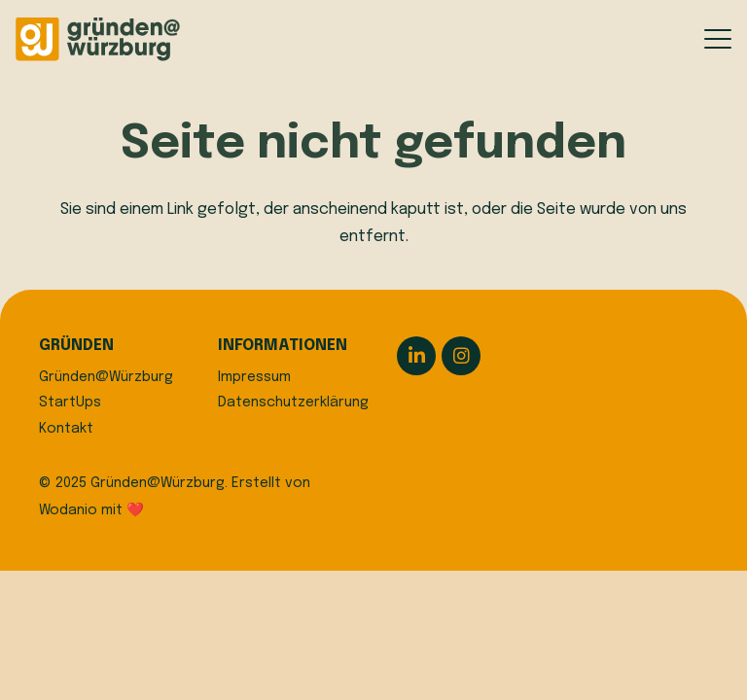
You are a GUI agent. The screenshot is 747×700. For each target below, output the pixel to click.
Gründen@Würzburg (106, 377)
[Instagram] (461, 356)
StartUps (70, 402)
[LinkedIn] (416, 356)
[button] (718, 39)
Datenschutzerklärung (293, 402)
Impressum (254, 377)
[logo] (98, 39)
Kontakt (66, 429)
